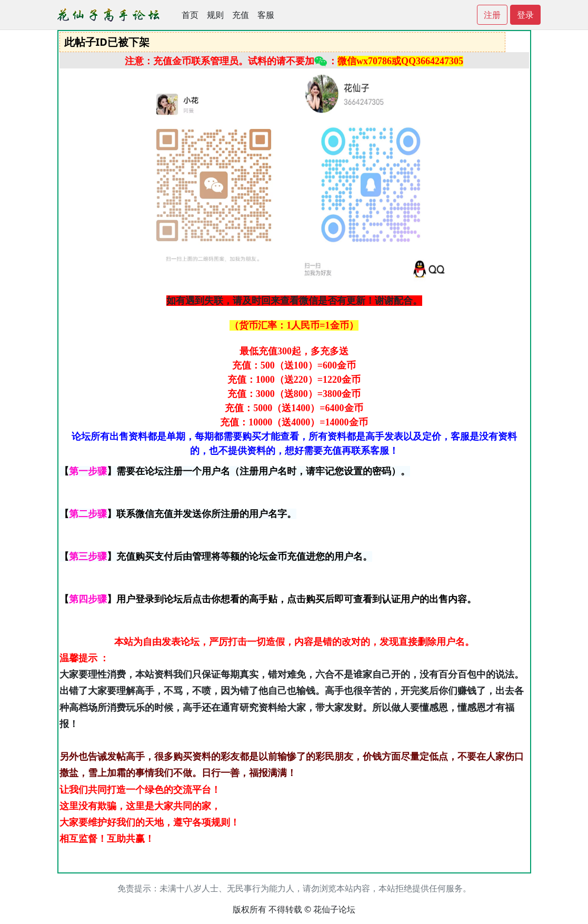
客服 (266, 15)
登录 (525, 15)
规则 (215, 15)
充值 (241, 15)
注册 (492, 15)
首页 (190, 15)
